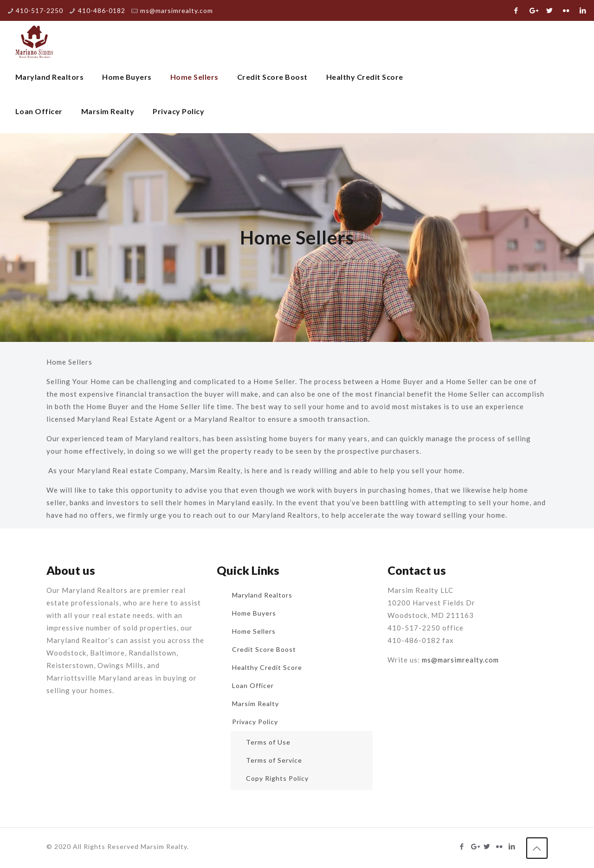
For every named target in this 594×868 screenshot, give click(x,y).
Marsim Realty (255, 704)
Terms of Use (268, 742)
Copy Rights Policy (277, 778)
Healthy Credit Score (267, 667)
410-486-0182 (102, 10)
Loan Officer (253, 685)
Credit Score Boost (264, 649)
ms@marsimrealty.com (177, 10)
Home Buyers (254, 613)
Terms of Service (274, 760)
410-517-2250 (39, 10)
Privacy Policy (255, 722)
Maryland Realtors (262, 595)
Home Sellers (254, 631)
